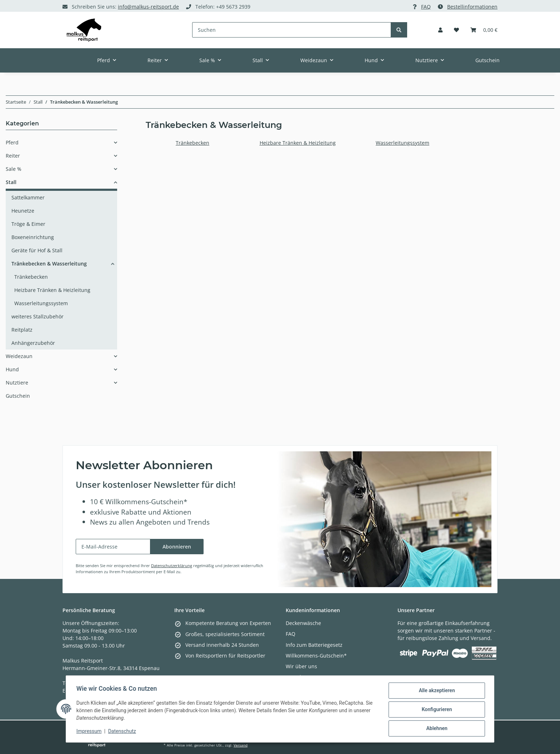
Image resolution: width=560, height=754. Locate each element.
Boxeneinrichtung (33, 237)
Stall (11, 182)
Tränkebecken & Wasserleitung (49, 264)
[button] (440, 30)
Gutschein (18, 396)
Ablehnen (436, 729)
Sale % (14, 169)
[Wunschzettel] (456, 30)
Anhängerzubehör (33, 343)
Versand (241, 745)
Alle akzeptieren (436, 691)
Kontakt (295, 677)
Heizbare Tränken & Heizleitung (298, 143)
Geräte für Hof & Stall (37, 250)
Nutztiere (17, 383)
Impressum (90, 732)
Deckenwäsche (303, 623)
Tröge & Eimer (28, 224)
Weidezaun (19, 356)
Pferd (12, 142)
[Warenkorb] (484, 30)
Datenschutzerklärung (172, 565)
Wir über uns (301, 666)
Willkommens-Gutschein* (316, 656)
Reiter (13, 156)
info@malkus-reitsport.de (148, 7)
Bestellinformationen (472, 7)
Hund (12, 369)
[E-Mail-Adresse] (113, 547)
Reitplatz (22, 330)
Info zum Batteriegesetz (314, 645)
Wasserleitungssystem (402, 143)
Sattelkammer (28, 197)
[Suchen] (292, 30)
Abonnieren (177, 547)
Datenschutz (123, 732)
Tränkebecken (192, 143)
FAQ (426, 7)
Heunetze (23, 211)
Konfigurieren (436, 710)
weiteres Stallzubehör (37, 316)
